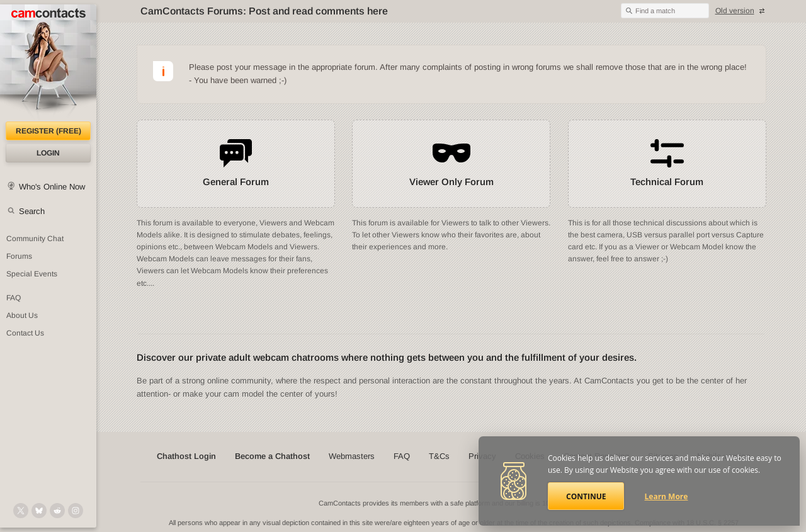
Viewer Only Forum (451, 182)
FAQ (14, 298)
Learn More (667, 496)
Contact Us (25, 333)
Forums (19, 256)
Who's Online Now (52, 187)
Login (48, 153)
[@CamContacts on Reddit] (57, 511)
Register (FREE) (48, 131)
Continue (586, 496)
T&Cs (439, 456)
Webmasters (352, 456)
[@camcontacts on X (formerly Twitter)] (21, 511)
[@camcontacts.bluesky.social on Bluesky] (39, 511)
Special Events (32, 274)
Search (32, 211)
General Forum (236, 182)
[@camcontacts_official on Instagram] (76, 511)
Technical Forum (667, 182)
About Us (22, 315)
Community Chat (35, 239)
